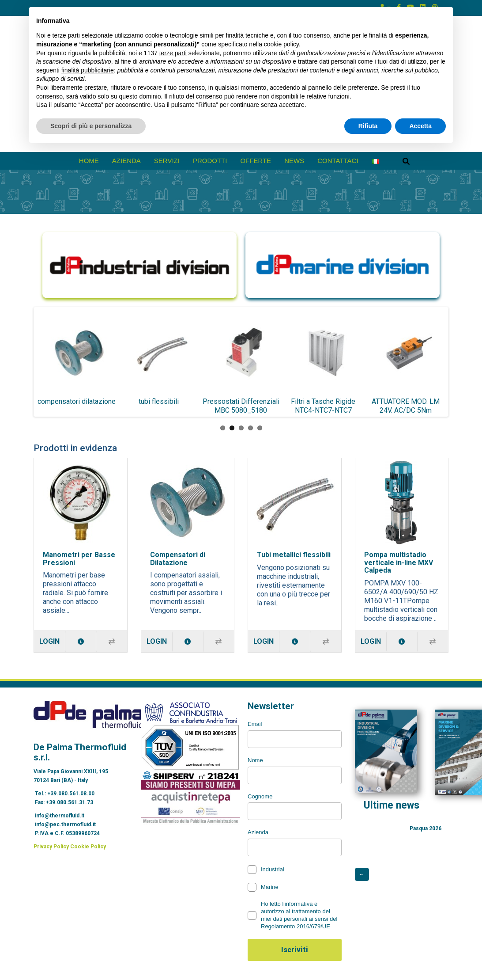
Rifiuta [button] (368, 126)
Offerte (256, 161)
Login (49, 641)
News (294, 161)
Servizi (167, 161)
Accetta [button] (420, 126)
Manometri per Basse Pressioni (79, 559)
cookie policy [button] (281, 44)
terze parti (173, 53)
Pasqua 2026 (426, 828)
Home (89, 161)
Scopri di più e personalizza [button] (91, 126)
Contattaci (338, 161)
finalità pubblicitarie (88, 70)
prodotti (210, 161)
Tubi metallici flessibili (294, 555)
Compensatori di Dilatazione (178, 559)
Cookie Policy (88, 847)
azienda (126, 161)
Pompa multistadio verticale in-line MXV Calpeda (399, 562)
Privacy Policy (51, 847)
